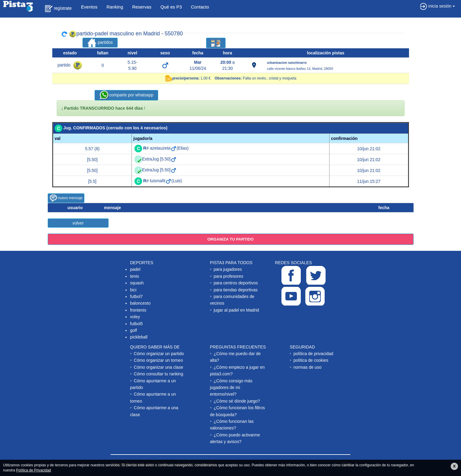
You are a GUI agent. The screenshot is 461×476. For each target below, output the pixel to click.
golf (133, 330)
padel (135, 269)
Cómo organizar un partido (159, 354)
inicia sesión (437, 6)
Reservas (142, 7)
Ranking (115, 7)
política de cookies (311, 360)
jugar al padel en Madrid (236, 310)
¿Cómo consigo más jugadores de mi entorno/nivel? (231, 388)
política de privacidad (313, 354)
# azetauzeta (160, 148)
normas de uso (308, 367)
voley (135, 317)
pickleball (139, 337)
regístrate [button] (58, 9)
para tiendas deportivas (236, 290)
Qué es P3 (171, 7)
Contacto (200, 7)
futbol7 (136, 296)
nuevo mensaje (66, 198)
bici (133, 290)
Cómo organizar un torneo (159, 360)
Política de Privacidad (33, 470)
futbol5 (136, 324)
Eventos (89, 7)
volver (78, 223)
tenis (135, 276)
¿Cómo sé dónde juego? (237, 401)
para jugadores (228, 269)
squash (137, 283)
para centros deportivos (236, 283)
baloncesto (140, 303)
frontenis (138, 310)
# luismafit (157, 181)
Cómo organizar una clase (159, 367)
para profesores (229, 276)
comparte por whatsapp (126, 95)
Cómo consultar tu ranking (159, 374)
